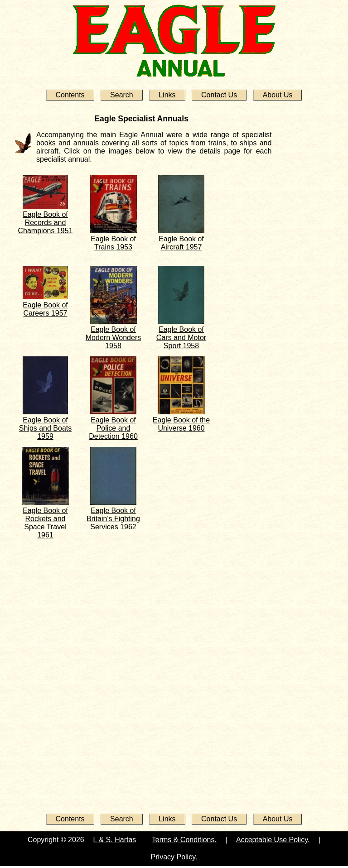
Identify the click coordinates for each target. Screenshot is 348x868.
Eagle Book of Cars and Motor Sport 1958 (181, 338)
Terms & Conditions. (184, 840)
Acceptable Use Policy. (273, 840)
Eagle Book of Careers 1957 (45, 309)
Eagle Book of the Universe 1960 (181, 424)
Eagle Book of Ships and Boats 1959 (46, 428)
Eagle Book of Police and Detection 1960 (113, 428)
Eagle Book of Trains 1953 (113, 243)
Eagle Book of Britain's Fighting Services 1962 (113, 519)
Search (122, 95)
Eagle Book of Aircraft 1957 (181, 243)
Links (167, 95)
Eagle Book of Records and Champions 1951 (46, 223)
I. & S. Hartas (114, 840)
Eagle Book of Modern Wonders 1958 (113, 338)
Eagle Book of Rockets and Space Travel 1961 (45, 523)
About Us (278, 95)
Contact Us (219, 95)
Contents (70, 95)
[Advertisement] (46, 671)
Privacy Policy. (174, 857)
